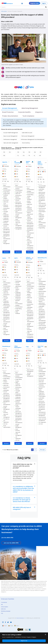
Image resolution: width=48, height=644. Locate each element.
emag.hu (18, 626)
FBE (2, 605)
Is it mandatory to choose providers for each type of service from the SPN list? (22, 500)
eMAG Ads (3, 609)
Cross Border (4, 602)
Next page (42, 450)
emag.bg (11, 626)
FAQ (2, 613)
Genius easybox (5, 607)
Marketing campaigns (6, 611)
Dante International (20, 618)
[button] (22, 3)
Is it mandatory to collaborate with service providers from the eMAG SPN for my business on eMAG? (23, 489)
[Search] (46, 7)
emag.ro (5, 626)
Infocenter (4, 11)
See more (6, 252)
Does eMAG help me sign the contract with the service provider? (22, 466)
